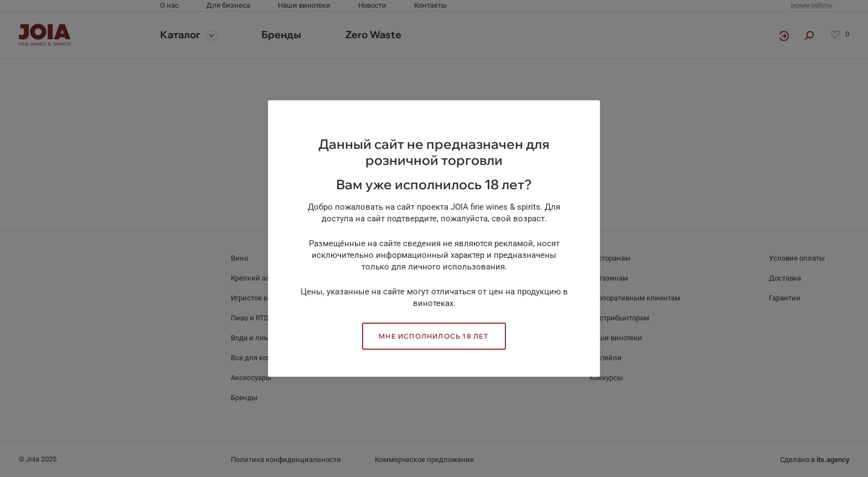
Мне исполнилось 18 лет (434, 336)
